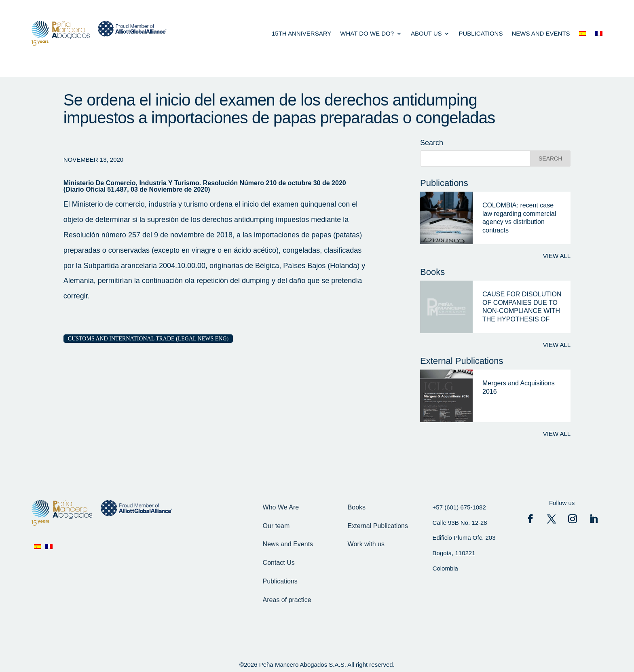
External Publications (378, 526)
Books (357, 507)
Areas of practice (287, 600)
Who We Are (281, 507)
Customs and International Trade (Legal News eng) (148, 339)
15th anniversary (301, 33)
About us (426, 33)
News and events (541, 33)
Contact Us (279, 563)
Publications (481, 33)
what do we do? (367, 33)
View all (557, 256)
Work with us (366, 544)
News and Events (288, 544)
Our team (276, 526)
